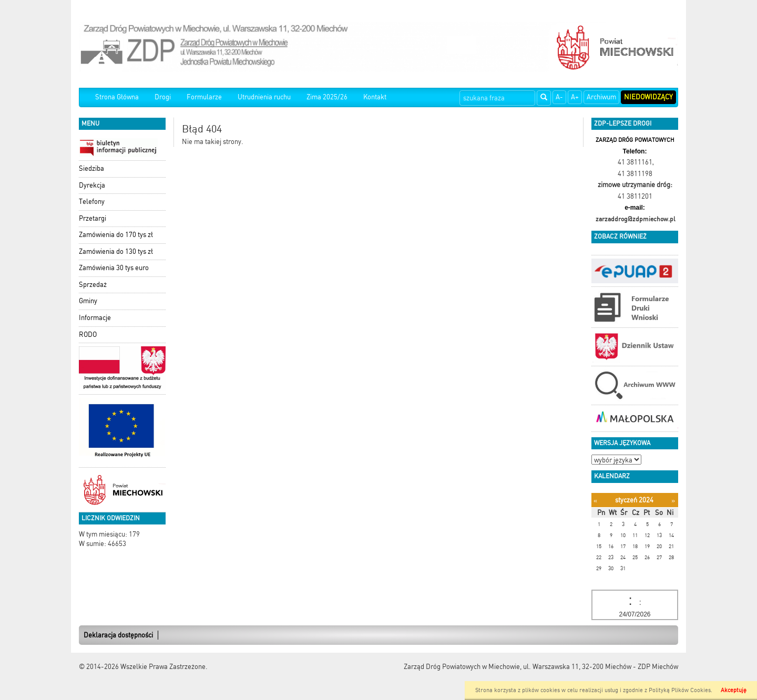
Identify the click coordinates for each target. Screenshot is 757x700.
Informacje (95, 318)
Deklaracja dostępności (118, 635)
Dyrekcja (92, 185)
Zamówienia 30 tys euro (114, 268)
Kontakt (375, 97)
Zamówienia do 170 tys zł (116, 235)
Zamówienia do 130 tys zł (116, 251)
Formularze (204, 97)
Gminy (88, 301)
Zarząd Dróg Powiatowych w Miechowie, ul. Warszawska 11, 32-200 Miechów (518, 667)
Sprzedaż (93, 285)
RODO (88, 334)
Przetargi (93, 218)
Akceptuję (734, 690)
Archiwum (601, 97)
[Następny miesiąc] (673, 501)
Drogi (163, 97)
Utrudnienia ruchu (264, 97)
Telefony (92, 202)
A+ (575, 97)
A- (559, 97)
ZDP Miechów (658, 667)
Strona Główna (117, 97)
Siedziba (91, 168)
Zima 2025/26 (327, 97)
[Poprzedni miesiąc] (595, 501)
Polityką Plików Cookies (680, 690)
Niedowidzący (648, 97)
